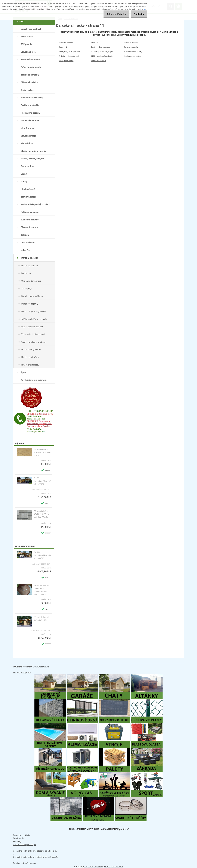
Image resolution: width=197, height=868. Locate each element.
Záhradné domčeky (30, 75)
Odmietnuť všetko (116, 14)
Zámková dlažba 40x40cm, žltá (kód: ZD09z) (42, 452)
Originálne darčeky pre (31, 281)
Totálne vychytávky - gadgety (34, 319)
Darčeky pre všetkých (31, 29)
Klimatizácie (27, 143)
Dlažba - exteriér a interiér (33, 151)
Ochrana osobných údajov (24, 844)
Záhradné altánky (29, 82)
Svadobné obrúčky (30, 220)
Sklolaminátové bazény (32, 98)
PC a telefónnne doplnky (32, 327)
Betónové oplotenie (30, 59)
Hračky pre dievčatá (30, 357)
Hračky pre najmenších (31, 349)
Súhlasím (139, 14)
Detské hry (26, 273)
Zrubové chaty (28, 90)
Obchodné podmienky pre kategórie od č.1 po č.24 (35, 851)
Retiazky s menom (30, 212)
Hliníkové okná (28, 189)
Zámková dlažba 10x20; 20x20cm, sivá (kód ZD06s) (41, 514)
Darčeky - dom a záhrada (32, 296)
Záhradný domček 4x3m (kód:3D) (42, 619)
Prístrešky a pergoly (31, 113)
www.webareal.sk (41, 667)
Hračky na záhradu (30, 266)
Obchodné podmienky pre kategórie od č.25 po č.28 (36, 857)
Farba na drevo (28, 166)
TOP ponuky (27, 44)
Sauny (24, 174)
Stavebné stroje (28, 136)
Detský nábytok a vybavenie (34, 311)
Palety (24, 181)
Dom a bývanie (28, 242)
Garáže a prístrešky (30, 105)
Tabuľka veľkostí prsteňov (24, 863)
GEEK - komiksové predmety (34, 342)
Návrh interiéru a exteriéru (34, 380)
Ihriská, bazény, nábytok (33, 159)
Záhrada (25, 235)
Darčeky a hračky (30, 258)
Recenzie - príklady (22, 835)
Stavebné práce (28, 52)
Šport (23, 372)
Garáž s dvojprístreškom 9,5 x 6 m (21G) (42, 481)
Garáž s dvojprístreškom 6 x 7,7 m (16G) (42, 555)
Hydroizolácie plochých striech (36, 204)
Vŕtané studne (28, 128)
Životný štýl (27, 288)
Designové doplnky (30, 304)
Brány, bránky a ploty (31, 67)
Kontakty (17, 841)
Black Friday (27, 37)
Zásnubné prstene (30, 227)
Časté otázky (19, 838)
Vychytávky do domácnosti (33, 334)
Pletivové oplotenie (30, 120)
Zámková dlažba (29, 197)
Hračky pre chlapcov (30, 365)
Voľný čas (26, 250)
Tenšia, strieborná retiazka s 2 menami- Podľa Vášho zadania (41, 590)
